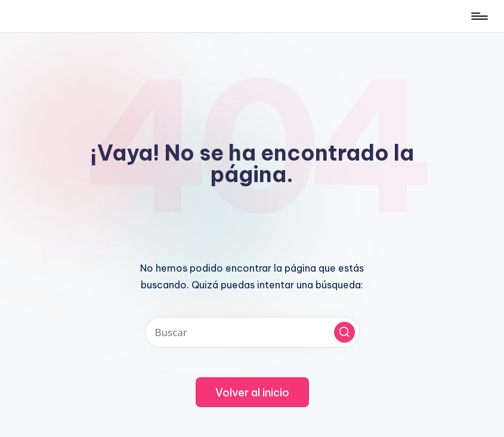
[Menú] (479, 16)
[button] (344, 332)
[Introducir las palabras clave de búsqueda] (252, 332)
